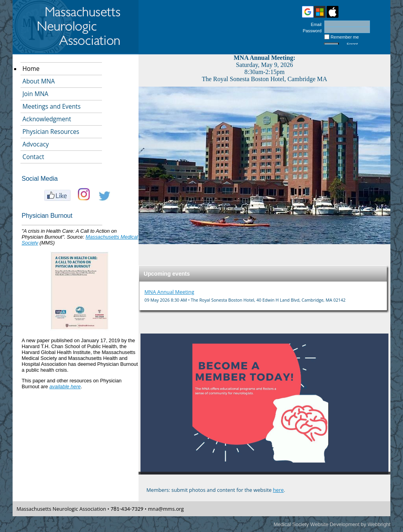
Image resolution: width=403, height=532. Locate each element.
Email (315, 24)
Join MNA (35, 94)
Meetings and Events (52, 107)
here (278, 490)
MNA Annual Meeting (169, 292)
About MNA (39, 81)
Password (311, 31)
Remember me (345, 37)
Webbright (379, 524)
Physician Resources (51, 132)
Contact (33, 157)
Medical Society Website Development (316, 524)
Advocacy (36, 144)
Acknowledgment (47, 119)
